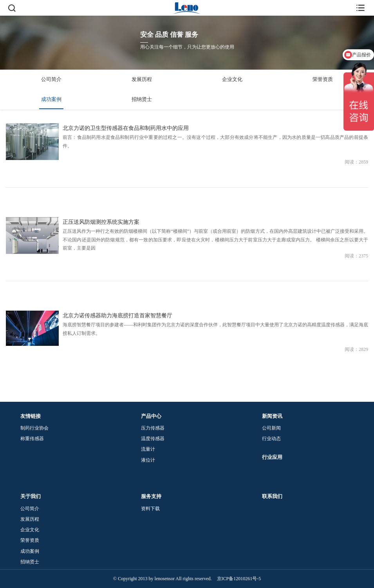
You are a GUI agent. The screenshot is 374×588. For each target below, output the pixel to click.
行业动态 (271, 439)
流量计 (148, 449)
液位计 (148, 460)
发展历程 (142, 79)
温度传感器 (153, 439)
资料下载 (150, 509)
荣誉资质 (323, 79)
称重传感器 (32, 439)
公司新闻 (271, 428)
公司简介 (51, 79)
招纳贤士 (142, 99)
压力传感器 (153, 428)
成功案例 (51, 99)
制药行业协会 (34, 428)
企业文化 (232, 79)
